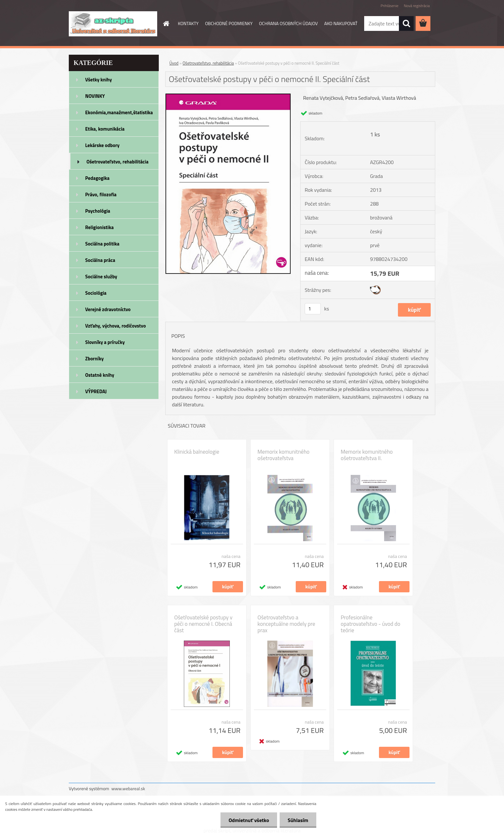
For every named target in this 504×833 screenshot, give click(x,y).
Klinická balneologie (197, 452)
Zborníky (94, 359)
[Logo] (113, 24)
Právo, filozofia (101, 194)
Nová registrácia (417, 6)
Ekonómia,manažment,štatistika (119, 112)
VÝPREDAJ (96, 391)
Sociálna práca (100, 260)
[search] (406, 23)
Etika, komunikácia (105, 129)
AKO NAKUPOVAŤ (341, 23)
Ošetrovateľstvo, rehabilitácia (117, 162)
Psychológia (98, 211)
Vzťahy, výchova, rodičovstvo (116, 326)
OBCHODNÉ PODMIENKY (229, 23)
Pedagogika (97, 178)
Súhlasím (298, 820)
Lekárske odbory (102, 145)
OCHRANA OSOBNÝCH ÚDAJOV (288, 23)
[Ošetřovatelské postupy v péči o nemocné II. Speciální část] (228, 96)
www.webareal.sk (128, 788)
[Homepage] (166, 23)
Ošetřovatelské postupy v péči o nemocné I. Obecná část (203, 624)
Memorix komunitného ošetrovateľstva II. (367, 455)
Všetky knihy (99, 80)
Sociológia (96, 293)
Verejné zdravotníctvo (108, 309)
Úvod (174, 63)
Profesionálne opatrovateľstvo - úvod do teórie (370, 624)
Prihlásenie (389, 6)
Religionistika (99, 227)
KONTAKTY (188, 23)
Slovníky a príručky (105, 342)
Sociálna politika (102, 244)
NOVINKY (95, 96)
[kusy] (313, 309)
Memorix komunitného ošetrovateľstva (283, 455)
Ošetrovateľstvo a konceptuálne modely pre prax (286, 624)
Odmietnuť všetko (249, 820)
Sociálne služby (101, 277)
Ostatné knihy (100, 375)
